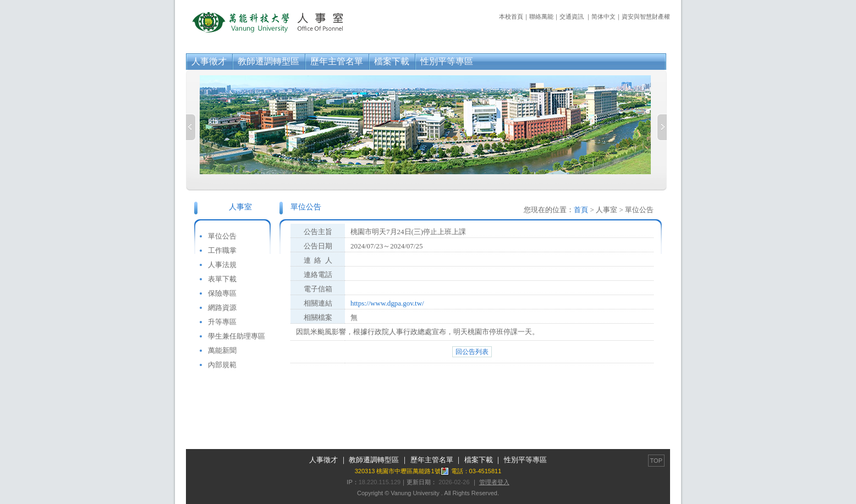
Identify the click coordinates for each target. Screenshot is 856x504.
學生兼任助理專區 (237, 336)
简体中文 (603, 16)
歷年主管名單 (337, 61)
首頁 (581, 210)
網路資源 (222, 308)
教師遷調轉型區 (268, 61)
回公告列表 (472, 352)
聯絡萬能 (541, 16)
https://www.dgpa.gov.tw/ (387, 303)
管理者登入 (494, 482)
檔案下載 (392, 61)
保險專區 (222, 293)
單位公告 (222, 236)
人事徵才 (209, 61)
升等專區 (222, 322)
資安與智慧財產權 (646, 16)
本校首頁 (511, 16)
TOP (656, 461)
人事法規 (222, 265)
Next (662, 127)
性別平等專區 (447, 61)
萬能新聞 (222, 350)
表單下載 (222, 279)
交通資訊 (572, 16)
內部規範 (222, 365)
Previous (191, 127)
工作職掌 (222, 250)
